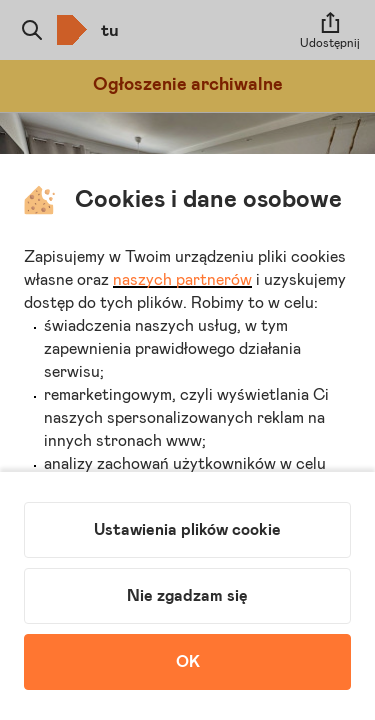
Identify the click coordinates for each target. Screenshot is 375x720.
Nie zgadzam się (187, 596)
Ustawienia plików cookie (187, 530)
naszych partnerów (182, 280)
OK (188, 662)
